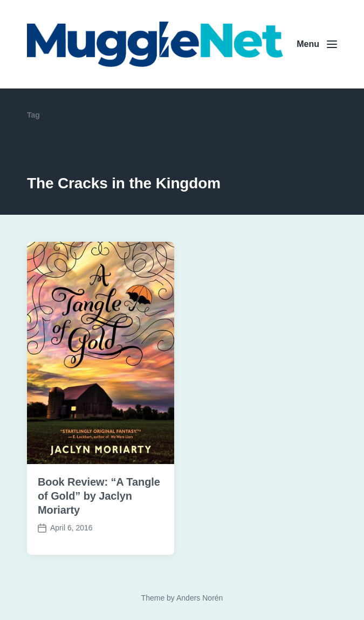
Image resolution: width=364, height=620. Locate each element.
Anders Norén (200, 598)
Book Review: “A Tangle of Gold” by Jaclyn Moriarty (99, 496)
